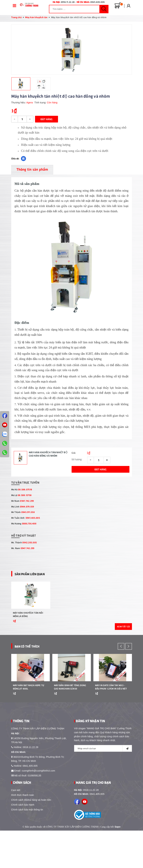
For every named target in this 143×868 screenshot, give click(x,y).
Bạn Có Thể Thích (32, 666)
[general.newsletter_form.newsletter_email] (103, 786)
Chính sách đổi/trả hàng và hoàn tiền (31, 837)
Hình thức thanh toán (23, 832)
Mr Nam (23, 503)
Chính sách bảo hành (23, 842)
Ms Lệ (21, 498)
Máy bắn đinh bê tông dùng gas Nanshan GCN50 (70, 724)
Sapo (118, 864)
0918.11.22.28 (68, 2)
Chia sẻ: (15, 161)
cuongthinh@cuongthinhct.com (38, 808)
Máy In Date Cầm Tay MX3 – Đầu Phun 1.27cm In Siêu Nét (111, 724)
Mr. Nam (23, 551)
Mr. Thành (24, 545)
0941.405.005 (97, 2)
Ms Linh (23, 509)
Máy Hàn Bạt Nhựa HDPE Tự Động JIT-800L (28, 724)
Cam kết (16, 828)
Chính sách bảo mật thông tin (27, 847)
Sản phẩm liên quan (36, 576)
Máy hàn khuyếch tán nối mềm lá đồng (28, 634)
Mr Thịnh (23, 515)
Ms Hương (24, 526)
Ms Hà (22, 492)
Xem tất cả (123, 646)
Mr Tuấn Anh (26, 520)
